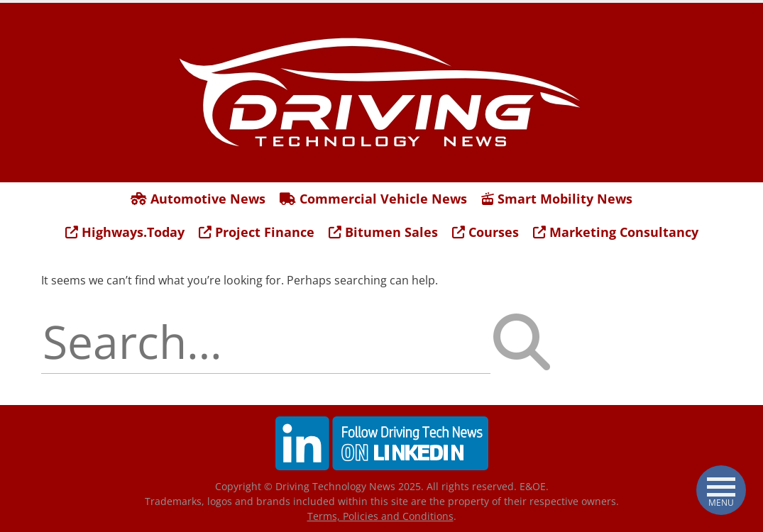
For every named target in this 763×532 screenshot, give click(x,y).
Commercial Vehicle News (373, 199)
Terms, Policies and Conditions (380, 516)
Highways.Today (125, 232)
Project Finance (257, 232)
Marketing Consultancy (616, 232)
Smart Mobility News (557, 199)
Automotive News (198, 199)
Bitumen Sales (383, 232)
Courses (485, 232)
